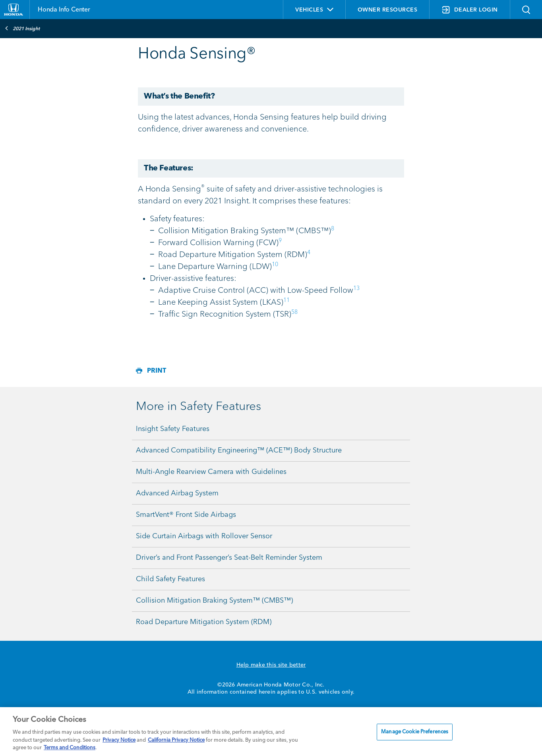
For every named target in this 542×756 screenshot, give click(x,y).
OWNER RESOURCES (388, 10)
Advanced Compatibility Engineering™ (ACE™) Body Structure (239, 451)
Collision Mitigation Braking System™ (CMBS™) (214, 601)
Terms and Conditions (70, 748)
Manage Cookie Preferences (415, 732)
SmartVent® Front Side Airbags (186, 515)
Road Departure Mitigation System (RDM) (204, 622)
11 (286, 300)
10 (275, 265)
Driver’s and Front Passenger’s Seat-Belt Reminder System (229, 558)
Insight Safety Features (173, 429)
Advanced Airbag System (177, 493)
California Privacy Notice (176, 740)
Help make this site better (271, 665)
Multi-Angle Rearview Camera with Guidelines (211, 472)
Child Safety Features (170, 579)
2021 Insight (22, 28)
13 (356, 288)
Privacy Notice (119, 740)
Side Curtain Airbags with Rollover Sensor (204, 536)
